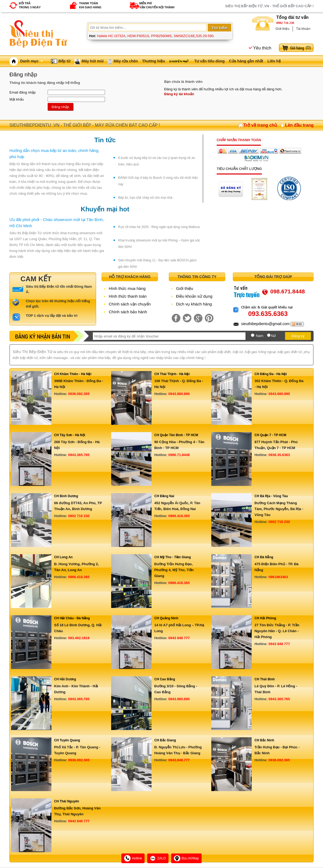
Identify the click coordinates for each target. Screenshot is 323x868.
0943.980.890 (179, 394)
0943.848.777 (179, 760)
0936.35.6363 (279, 455)
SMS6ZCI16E (184, 36)
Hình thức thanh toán (128, 296)
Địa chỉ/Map (186, 858)
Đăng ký (298, 336)
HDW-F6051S (138, 36)
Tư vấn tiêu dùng (210, 61)
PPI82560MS (161, 36)
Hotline (133, 858)
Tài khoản (303, 29)
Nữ (273, 336)
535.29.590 (205, 36)
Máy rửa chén (126, 61)
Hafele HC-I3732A (111, 36)
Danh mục (32, 61)
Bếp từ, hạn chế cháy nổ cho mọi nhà (145, 198)
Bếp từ (64, 61)
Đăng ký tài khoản (179, 94)
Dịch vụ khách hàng (194, 304)
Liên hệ (274, 61)
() (308, 48)
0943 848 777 (179, 638)
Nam (260, 336)
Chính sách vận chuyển (130, 304)
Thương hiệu (154, 61)
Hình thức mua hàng (127, 288)
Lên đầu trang (299, 125)
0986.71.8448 (179, 455)
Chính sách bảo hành (128, 312)
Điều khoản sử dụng (194, 296)
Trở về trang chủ (260, 125)
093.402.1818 (79, 638)
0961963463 (278, 577)
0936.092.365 (79, 394)
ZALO (158, 858)
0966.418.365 (179, 516)
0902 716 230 (285, 23)
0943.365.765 (79, 455)
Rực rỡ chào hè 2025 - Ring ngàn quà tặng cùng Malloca (159, 227)
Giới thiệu (282, 29)
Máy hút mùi (93, 61)
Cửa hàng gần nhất (246, 61)
